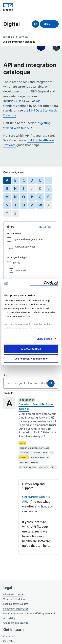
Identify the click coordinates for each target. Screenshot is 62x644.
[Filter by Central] (34, 270)
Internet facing (28, 467)
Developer (24, 37)
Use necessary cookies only (31, 358)
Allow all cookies (31, 349)
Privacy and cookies (13, 594)
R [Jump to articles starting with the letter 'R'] (48, 197)
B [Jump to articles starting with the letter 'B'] (15, 180)
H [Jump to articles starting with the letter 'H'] (15, 189)
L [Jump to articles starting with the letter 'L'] (48, 189)
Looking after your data (16, 604)
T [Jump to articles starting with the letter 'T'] (15, 205)
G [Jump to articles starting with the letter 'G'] (7, 189)
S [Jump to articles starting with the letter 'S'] (7, 205)
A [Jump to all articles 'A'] (7, 180)
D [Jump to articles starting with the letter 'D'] (32, 180)
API (52, 453)
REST (53, 467)
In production (27, 400)
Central (24, 458)
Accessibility (9, 618)
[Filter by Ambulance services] (34, 247)
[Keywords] (30, 383)
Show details (44, 339)
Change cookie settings (15, 623)
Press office (9, 641)
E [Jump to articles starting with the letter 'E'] (40, 180)
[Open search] (36, 24)
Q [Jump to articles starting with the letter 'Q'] (40, 197)
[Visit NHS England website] (8, 7)
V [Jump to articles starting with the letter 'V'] (32, 205)
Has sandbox (37, 458)
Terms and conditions (14, 599)
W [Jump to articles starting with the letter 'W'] (40, 205)
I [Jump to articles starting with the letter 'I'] (24, 189)
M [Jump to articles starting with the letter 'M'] (7, 197)
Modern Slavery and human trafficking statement (29, 614)
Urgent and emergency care (34, 448)
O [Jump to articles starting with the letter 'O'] (24, 197)
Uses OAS (44, 467)
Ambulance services (30, 453)
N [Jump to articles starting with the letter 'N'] (15, 197)
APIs (18, 101)
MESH (22, 443)
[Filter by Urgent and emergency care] (33, 239)
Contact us (9, 636)
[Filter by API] (16, 263)
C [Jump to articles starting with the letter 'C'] (24, 180)
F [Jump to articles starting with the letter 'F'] (48, 180)
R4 (48, 458)
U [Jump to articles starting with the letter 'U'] (24, 205)
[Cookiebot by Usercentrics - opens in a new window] (44, 283)
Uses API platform (29, 462)
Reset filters (46, 227)
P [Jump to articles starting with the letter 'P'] (32, 197)
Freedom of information (16, 609)
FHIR (45, 453)
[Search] (51, 383)
